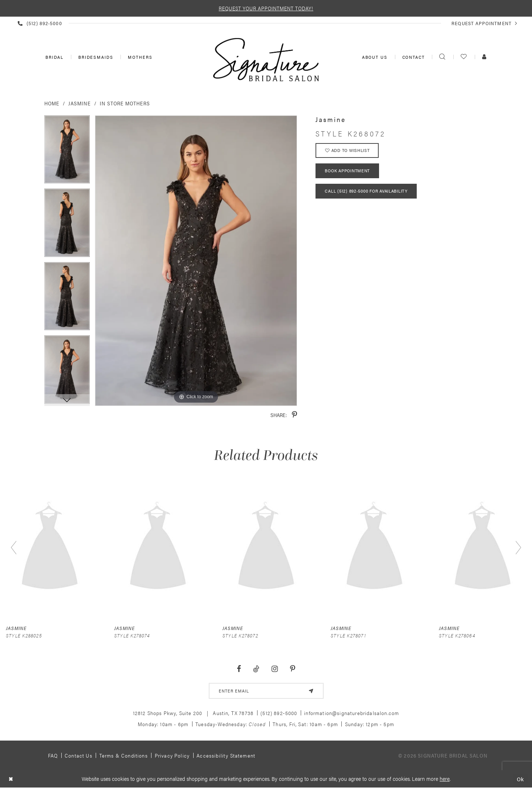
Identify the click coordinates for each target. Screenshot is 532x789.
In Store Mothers (125, 103)
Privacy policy (172, 756)
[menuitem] (54, 57)
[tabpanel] (67, 152)
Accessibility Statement (226, 756)
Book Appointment (348, 172)
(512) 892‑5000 (279, 713)
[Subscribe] (311, 691)
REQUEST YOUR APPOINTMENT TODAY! (266, 8)
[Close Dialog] (11, 779)
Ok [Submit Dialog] (520, 779)
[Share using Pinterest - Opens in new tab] (294, 415)
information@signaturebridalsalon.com (352, 713)
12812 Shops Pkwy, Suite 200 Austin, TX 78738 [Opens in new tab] (193, 713)
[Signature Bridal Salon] (266, 60)
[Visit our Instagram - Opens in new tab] (274, 669)
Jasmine (80, 103)
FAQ (53, 756)
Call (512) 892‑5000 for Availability (366, 192)
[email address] (266, 691)
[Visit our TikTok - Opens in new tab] (256, 669)
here (445, 779)
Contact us (79, 756)
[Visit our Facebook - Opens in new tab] (239, 669)
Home (52, 103)
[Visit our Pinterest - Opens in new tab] (292, 669)
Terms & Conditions (124, 756)
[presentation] (50, 548)
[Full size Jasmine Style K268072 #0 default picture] (196, 261)
